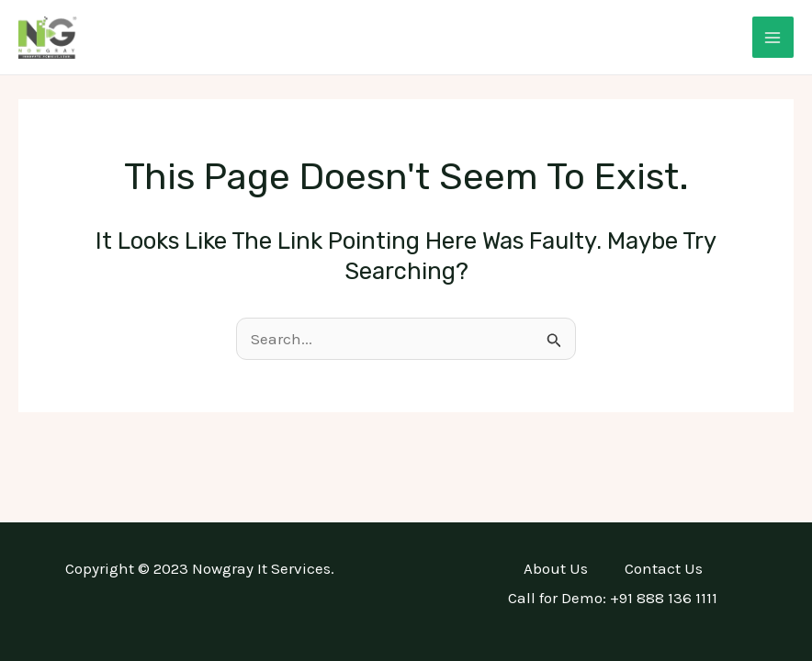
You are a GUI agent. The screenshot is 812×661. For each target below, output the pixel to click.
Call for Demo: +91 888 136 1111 (613, 598)
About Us (556, 568)
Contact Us (664, 568)
